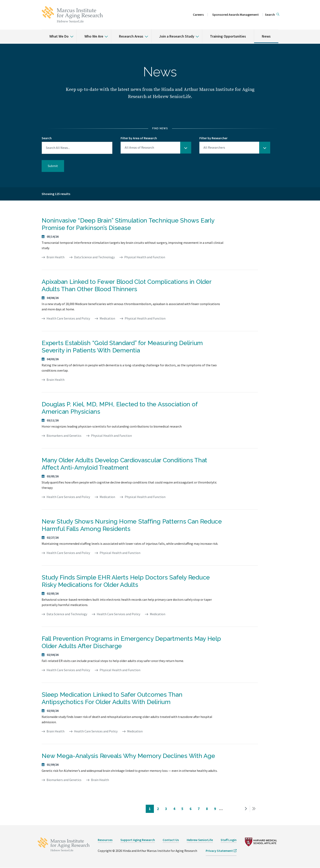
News (266, 36)
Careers (198, 14)
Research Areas (131, 36)
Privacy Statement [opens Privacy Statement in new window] (219, 851)
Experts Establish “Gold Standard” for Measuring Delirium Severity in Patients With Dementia (122, 347)
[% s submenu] (70, 33)
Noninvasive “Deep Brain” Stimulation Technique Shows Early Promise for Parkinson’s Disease (128, 224)
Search (47, 138)
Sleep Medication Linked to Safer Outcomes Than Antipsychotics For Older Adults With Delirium (112, 698)
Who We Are (94, 36)
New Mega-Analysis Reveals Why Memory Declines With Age (128, 756)
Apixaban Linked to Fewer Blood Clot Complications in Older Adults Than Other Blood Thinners (127, 285)
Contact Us (171, 840)
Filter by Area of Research (139, 138)
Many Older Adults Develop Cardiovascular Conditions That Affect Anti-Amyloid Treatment (124, 464)
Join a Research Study (177, 36)
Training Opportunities (228, 36)
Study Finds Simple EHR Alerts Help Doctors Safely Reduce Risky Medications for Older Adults (126, 581)
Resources (105, 840)
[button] (272, 15)
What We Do (59, 36)
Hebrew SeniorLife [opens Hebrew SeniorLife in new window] (200, 840)
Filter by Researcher (213, 138)
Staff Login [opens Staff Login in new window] (229, 840)
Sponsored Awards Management (236, 14)
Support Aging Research (138, 840)
